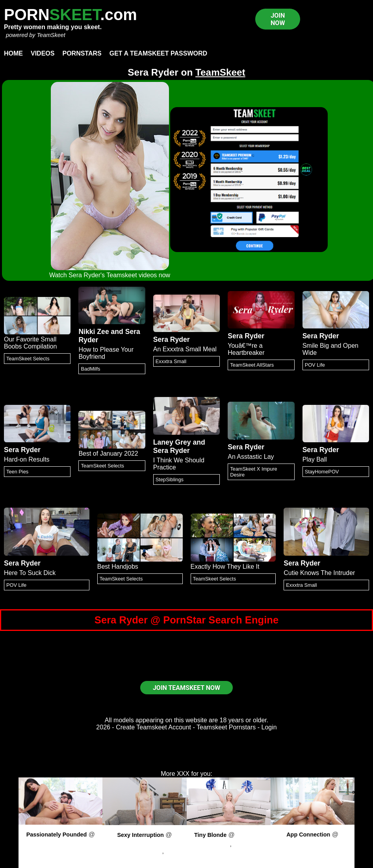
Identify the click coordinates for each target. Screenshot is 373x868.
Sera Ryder (172, 339)
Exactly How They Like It (225, 567)
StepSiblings (170, 479)
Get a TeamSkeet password (158, 53)
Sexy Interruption (140, 835)
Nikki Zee (94, 332)
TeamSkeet (51, 35)
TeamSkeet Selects (28, 359)
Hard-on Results (27, 459)
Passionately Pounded (57, 835)
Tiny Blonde (210, 835)
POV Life (315, 365)
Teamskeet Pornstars (226, 727)
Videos (43, 53)
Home (13, 53)
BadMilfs (90, 369)
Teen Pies (17, 472)
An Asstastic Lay (251, 457)
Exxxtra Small (171, 361)
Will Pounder (154, 855)
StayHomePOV (322, 472)
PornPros (61, 841)
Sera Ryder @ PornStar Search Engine (186, 620)
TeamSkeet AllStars (252, 365)
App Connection (308, 835)
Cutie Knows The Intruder (319, 573)
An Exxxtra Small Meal (185, 349)
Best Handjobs (118, 567)
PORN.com (71, 15)
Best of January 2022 (108, 453)
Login (269, 727)
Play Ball (315, 459)
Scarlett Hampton (138, 851)
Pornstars (82, 53)
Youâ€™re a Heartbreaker (246, 349)
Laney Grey (172, 442)
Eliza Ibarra (60, 851)
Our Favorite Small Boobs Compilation (30, 343)
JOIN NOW (278, 19)
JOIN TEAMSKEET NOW (186, 688)
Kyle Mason (250, 844)
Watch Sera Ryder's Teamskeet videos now (110, 275)
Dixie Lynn (312, 851)
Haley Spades (210, 844)
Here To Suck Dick (30, 573)
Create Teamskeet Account (153, 727)
